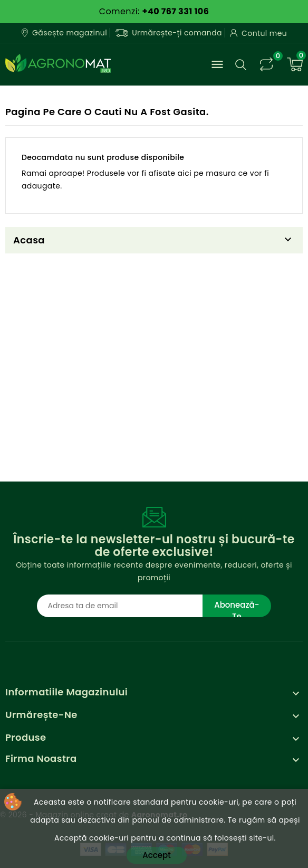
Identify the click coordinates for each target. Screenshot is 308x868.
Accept (156, 855)
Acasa (29, 240)
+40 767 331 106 (175, 11)
